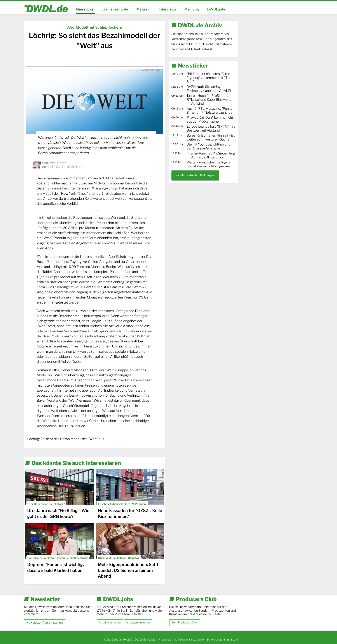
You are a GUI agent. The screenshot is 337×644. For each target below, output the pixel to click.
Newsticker (86, 9)
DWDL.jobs (217, 9)
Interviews (167, 9)
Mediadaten (150, 640)
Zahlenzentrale (116, 9)
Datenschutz (215, 640)
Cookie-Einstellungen (192, 640)
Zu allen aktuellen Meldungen (195, 175)
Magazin (143, 9)
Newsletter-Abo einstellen (45, 622)
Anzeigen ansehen (138, 623)
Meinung (192, 9)
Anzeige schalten (110, 623)
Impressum (231, 640)
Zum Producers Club (185, 623)
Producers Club (168, 640)
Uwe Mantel (58, 163)
